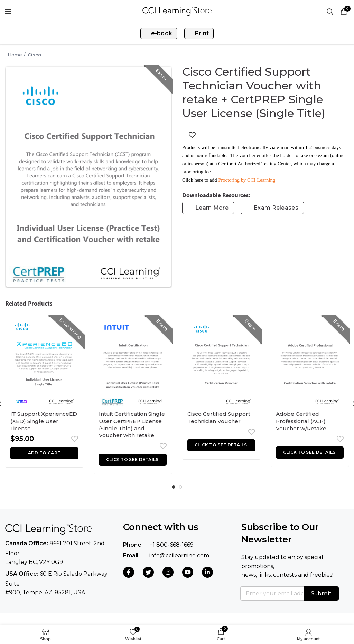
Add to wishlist (192, 135)
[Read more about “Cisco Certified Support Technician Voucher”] (221, 447)
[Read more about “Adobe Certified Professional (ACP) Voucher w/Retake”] (310, 456)
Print (198, 33)
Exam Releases (276, 208)
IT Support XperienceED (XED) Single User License (44, 423)
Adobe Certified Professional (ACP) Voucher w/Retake (302, 423)
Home (15, 55)
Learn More (212, 208)
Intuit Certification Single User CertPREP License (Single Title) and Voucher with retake (129, 431)
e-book (160, 33)
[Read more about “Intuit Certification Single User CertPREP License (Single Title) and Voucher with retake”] (133, 472)
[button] (44, 456)
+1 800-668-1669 (172, 556)
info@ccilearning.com (179, 567)
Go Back (2, 55)
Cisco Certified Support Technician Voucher (220, 419)
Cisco (34, 55)
